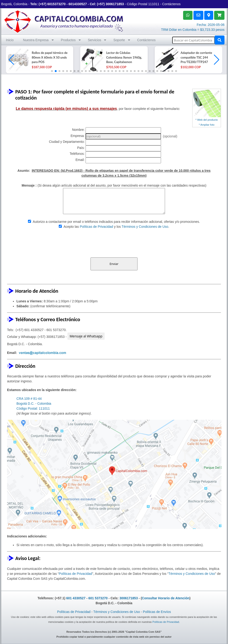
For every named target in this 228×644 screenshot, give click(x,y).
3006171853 (115, 4)
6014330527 (78, 4)
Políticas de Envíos (157, 612)
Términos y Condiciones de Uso (145, 227)
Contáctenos (171, 4)
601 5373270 (98, 598)
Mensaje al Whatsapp (86, 336)
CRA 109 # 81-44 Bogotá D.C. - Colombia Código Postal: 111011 (34, 404)
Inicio (10, 40)
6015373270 (56, 4)
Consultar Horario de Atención (166, 598)
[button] (217, 60)
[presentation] (114, 243)
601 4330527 (76, 598)
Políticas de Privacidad (97, 227)
